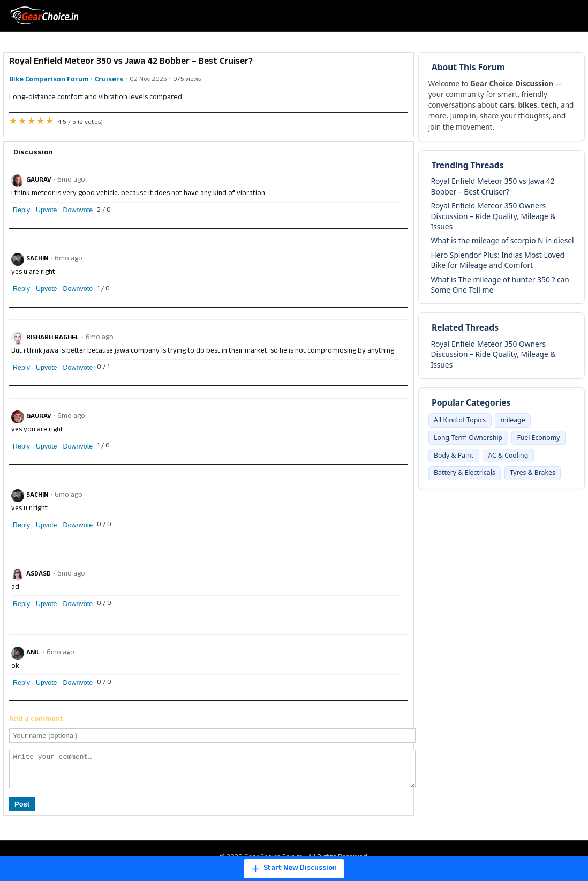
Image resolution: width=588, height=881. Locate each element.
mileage (520, 421)
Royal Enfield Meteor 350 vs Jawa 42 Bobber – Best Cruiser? (492, 186)
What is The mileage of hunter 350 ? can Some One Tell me (500, 285)
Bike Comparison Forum (49, 80)
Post (22, 811)
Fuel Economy (458, 458)
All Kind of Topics (462, 421)
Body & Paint (517, 458)
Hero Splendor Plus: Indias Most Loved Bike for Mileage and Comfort (497, 260)
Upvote (47, 210)
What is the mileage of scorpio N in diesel (502, 240)
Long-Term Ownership (471, 439)
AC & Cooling (456, 477)
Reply (21, 210)
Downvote (78, 210)
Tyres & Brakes (459, 496)
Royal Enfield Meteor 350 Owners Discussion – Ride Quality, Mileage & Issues (493, 216)
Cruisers (109, 80)
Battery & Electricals (526, 477)
